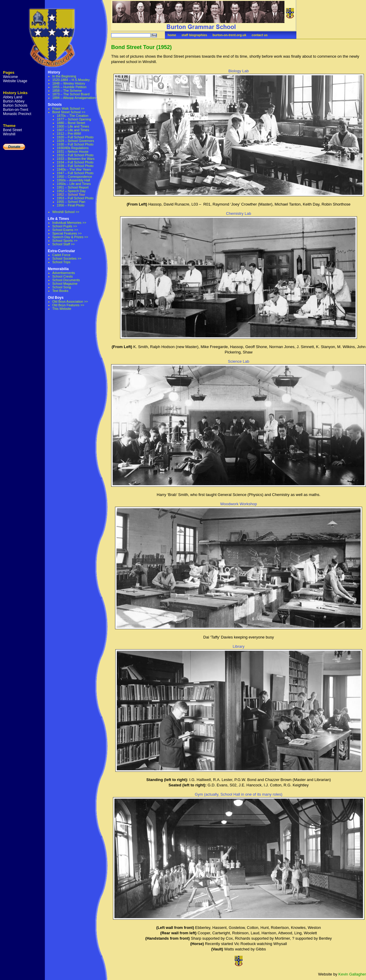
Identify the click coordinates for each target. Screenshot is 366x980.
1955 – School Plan (71, 202)
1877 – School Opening (74, 119)
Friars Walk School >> (68, 108)
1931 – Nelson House (73, 151)
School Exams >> (65, 230)
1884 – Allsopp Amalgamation (74, 98)
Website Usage (15, 81)
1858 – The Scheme (67, 91)
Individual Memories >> (69, 223)
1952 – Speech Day (71, 191)
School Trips (61, 262)
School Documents (66, 280)
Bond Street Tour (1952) (141, 47)
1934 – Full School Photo (75, 162)
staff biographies (194, 35)
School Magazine (65, 284)
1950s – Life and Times (74, 184)
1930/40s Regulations (73, 148)
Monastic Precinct (17, 114)
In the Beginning (64, 76)
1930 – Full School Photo (75, 144)
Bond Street (12, 130)
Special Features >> (67, 233)
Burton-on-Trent (16, 110)
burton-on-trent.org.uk (229, 35)
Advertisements (64, 273)
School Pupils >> (65, 226)
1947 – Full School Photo (75, 173)
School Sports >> (65, 241)
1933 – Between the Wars (76, 159)
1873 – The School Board (71, 94)
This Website (62, 309)
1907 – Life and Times (73, 130)
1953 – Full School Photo (75, 198)
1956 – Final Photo (71, 205)
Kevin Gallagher (352, 974)
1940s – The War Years (74, 169)
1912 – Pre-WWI (69, 134)
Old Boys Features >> (68, 305)
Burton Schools (15, 105)
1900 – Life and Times (73, 126)
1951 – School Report (73, 187)
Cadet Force (61, 255)
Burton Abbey (14, 101)
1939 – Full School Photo (75, 166)
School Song (62, 287)
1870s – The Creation (73, 116)
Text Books (60, 291)
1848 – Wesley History (69, 83)
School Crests (62, 276)
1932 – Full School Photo (75, 155)
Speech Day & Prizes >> (70, 237)
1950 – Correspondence (74, 177)
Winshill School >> (66, 212)
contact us (259, 35)
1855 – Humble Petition (69, 87)
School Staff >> (63, 244)
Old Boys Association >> (70, 301)
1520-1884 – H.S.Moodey (71, 80)
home (172, 35)
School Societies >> (67, 258)
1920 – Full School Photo (75, 137)
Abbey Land (13, 97)
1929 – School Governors (75, 141)
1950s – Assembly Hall (73, 180)
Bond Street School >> (69, 112)
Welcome (10, 77)
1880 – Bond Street (71, 123)
